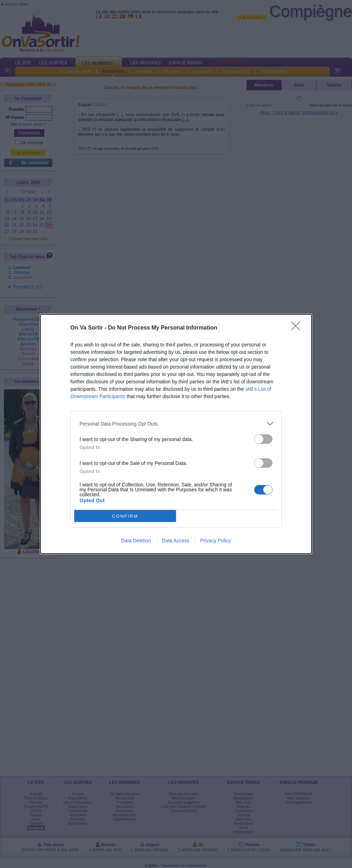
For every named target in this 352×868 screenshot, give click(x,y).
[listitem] (176, 424)
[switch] (263, 439)
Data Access (176, 541)
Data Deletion (136, 541)
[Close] (298, 328)
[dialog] (176, 434)
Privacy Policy (216, 541)
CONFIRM (125, 516)
